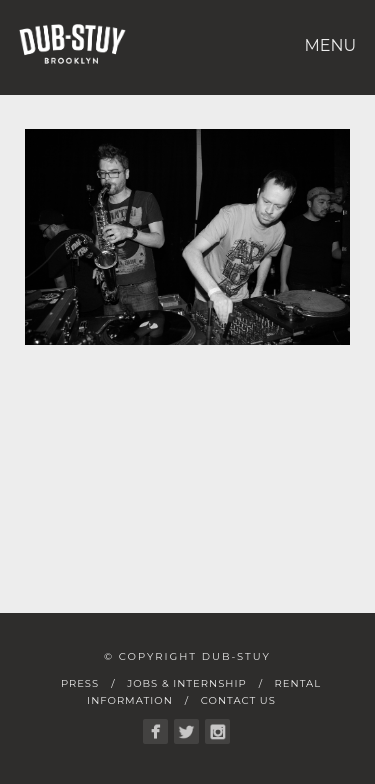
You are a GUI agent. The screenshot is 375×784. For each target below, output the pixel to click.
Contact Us (238, 700)
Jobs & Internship (186, 683)
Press (80, 683)
